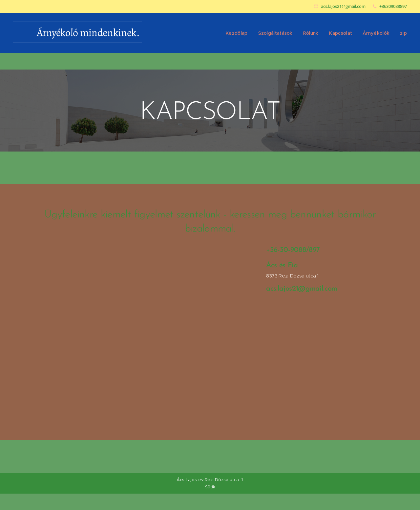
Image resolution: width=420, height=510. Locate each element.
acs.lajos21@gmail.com (343, 6)
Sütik (210, 487)
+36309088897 (393, 6)
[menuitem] (244, 33)
